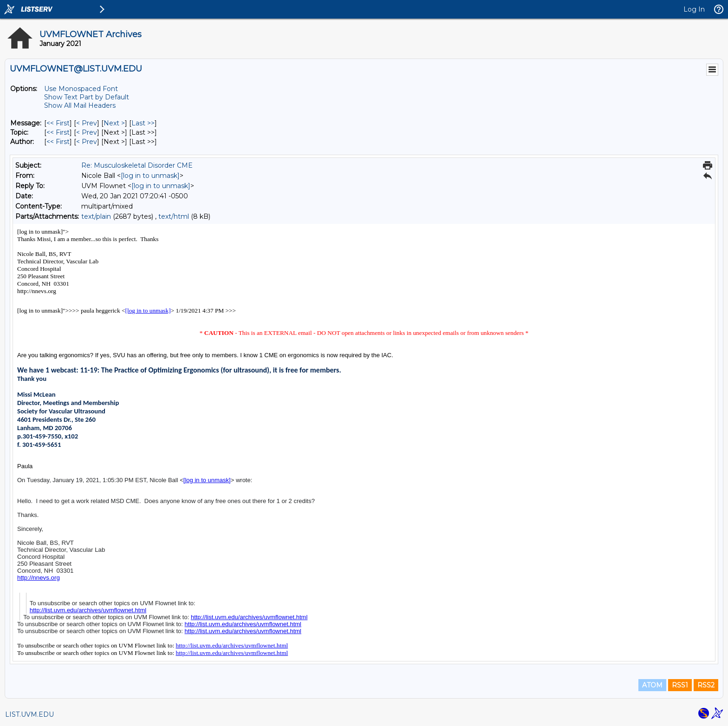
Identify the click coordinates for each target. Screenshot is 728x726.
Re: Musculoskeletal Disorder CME (137, 165)
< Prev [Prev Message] (87, 123)
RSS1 (680, 685)
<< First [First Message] (58, 123)
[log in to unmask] (150, 176)
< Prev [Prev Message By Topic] (87, 132)
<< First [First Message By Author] (58, 142)
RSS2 (706, 685)
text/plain (96, 216)
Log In (694, 9)
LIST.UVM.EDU (29, 714)
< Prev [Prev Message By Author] (87, 142)
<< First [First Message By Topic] (58, 132)
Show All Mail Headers (80, 105)
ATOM (652, 685)
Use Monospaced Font (81, 89)
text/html (174, 216)
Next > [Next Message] (114, 123)
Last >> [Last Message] (143, 123)
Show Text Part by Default (87, 97)
